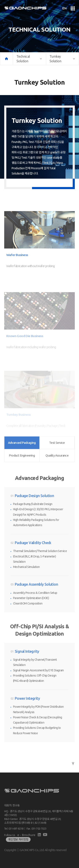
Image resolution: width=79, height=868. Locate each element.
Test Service (57, 435)
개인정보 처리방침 (18, 839)
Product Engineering (22, 447)
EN (64, 8)
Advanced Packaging (22, 435)
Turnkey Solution (62, 59)
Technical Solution (29, 59)
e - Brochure (26, 835)
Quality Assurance (57, 447)
